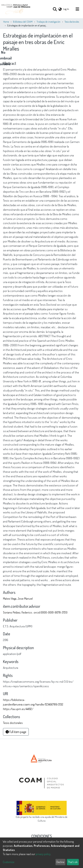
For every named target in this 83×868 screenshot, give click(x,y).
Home (6, 22)
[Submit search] (55, 9)
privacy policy (43, 854)
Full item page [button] (16, 732)
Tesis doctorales (72, 22)
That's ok (73, 862)
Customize (8, 862)
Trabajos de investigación (48, 22)
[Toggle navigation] (77, 9)
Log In (66, 9)
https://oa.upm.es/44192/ (18, 709)
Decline (60, 862)
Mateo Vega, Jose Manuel (18, 598)
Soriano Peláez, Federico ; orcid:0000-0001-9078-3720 (35, 612)
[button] (60, 9)
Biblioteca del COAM (23, 22)
